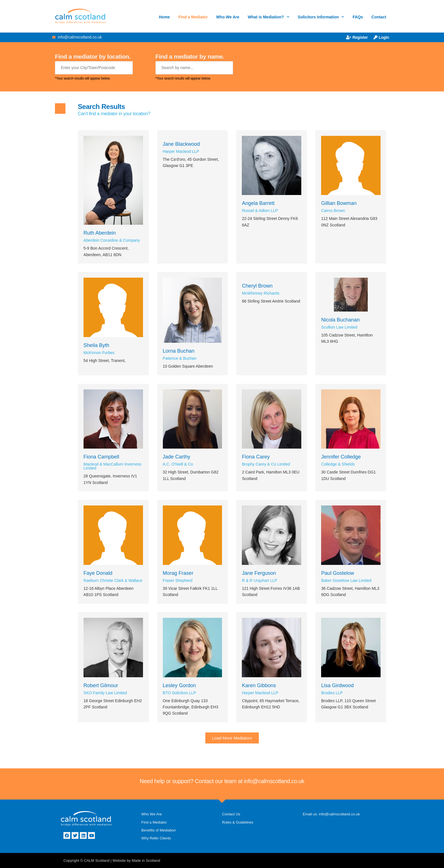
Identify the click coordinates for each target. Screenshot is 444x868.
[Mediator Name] (194, 68)
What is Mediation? (269, 17)
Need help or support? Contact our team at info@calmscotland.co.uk (222, 781)
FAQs (358, 17)
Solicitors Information (321, 17)
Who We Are (228, 17)
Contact (379, 17)
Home (164, 17)
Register (357, 37)
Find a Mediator (193, 17)
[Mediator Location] (94, 68)
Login (381, 37)
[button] (232, 738)
